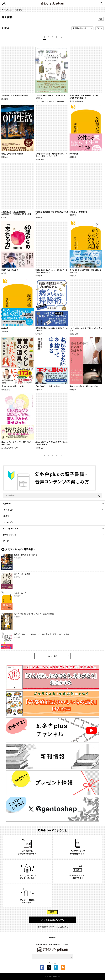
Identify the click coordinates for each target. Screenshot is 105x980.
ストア (9, 10)
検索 (101, 19)
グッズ (6, 541)
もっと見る (52, 656)
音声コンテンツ (10, 535)
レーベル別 (8, 522)
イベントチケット (11, 529)
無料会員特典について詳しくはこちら (53, 927)
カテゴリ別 (8, 510)
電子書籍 (7, 504)
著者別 (6, 516)
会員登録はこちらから (53, 920)
